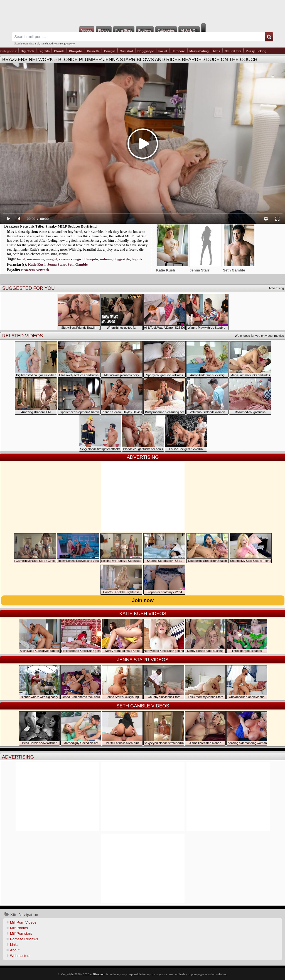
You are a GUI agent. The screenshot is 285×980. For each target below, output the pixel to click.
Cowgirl (110, 51)
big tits (137, 259)
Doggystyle (146, 51)
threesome (57, 43)
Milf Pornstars (21, 933)
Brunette (93, 51)
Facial (163, 51)
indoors (106, 259)
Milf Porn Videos (23, 922)
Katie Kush (37, 264)
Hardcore (178, 51)
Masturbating (199, 51)
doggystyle (122, 259)
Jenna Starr (56, 264)
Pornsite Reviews (24, 939)
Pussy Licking (256, 51)
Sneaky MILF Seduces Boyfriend (71, 226)
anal (37, 43)
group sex (70, 43)
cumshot (45, 43)
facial (21, 259)
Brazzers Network (28, 60)
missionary (35, 259)
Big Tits (44, 51)
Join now (143, 600)
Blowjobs (76, 51)
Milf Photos (19, 928)
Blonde (59, 51)
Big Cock (28, 51)
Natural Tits (233, 51)
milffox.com (97, 974)
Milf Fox (142, 12)
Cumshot (126, 51)
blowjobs (91, 259)
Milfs (217, 51)
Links (14, 945)
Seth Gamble (78, 264)
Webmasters (20, 956)
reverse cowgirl (71, 259)
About (15, 950)
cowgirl (51, 259)
